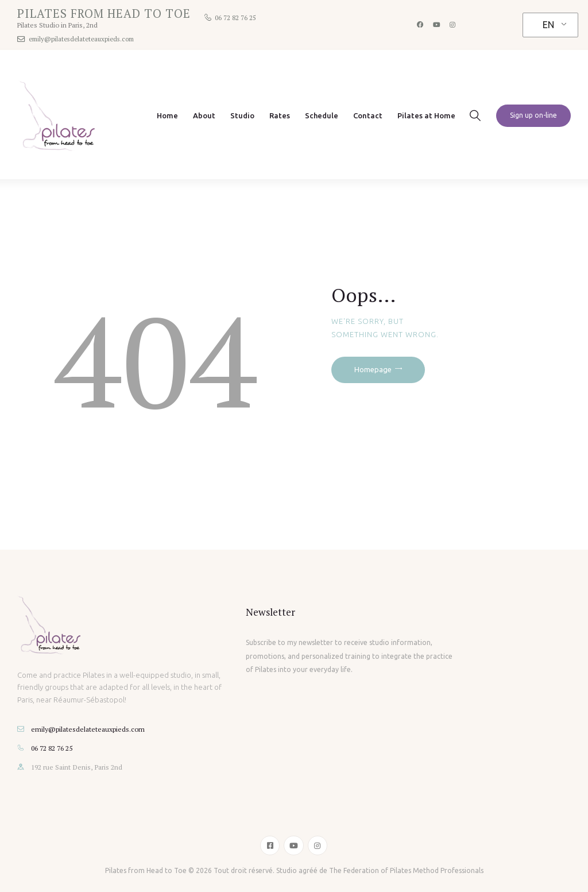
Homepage (373, 369)
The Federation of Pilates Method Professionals (406, 870)
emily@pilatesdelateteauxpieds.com (88, 729)
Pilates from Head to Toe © (150, 870)
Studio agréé (297, 870)
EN (548, 25)
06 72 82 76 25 (52, 748)
